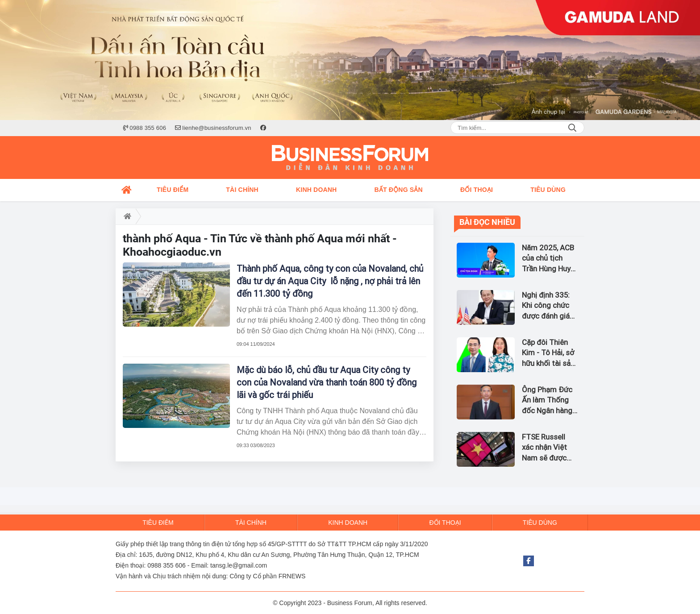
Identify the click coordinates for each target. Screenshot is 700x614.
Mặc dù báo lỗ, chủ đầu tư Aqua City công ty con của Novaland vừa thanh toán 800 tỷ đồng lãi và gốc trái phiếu (327, 382)
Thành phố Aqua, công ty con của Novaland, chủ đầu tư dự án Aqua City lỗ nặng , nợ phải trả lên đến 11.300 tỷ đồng (330, 281)
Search (572, 128)
